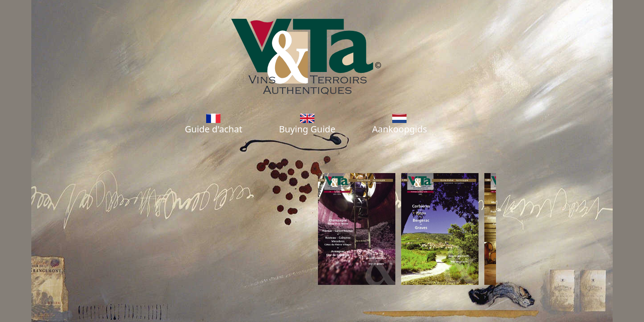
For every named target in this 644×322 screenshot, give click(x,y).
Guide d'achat (213, 124)
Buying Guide (307, 124)
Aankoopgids (400, 124)
